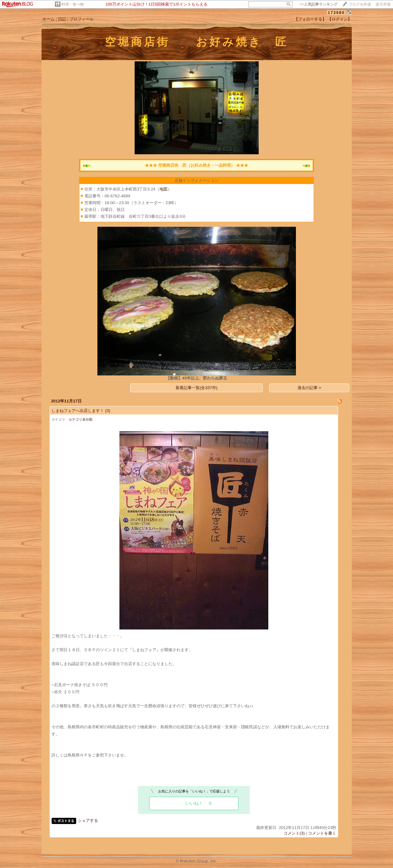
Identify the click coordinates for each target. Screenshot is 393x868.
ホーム (49, 19)
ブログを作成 (360, 4)
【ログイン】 (340, 19)
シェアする (88, 820)
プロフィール (82, 19)
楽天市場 (383, 4)
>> (319, 4)
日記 (62, 19)
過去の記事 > (309, 388)
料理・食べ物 (73, 4)
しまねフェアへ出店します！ (78, 411)
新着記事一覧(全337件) (196, 388)
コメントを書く (322, 833)
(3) (108, 411)
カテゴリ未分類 (80, 419)
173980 (336, 13)
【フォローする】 (310, 19)
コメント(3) (294, 833)
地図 (163, 189)
